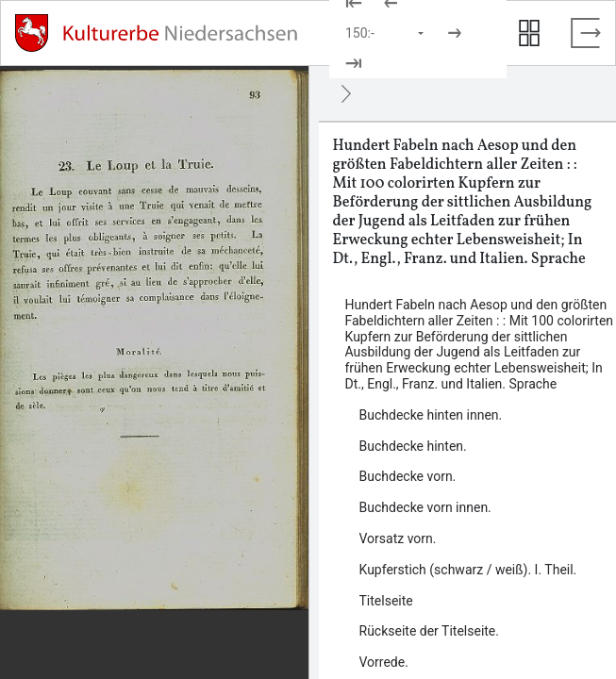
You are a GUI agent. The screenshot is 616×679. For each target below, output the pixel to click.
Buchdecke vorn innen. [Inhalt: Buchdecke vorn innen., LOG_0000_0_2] (425, 507)
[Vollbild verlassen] (586, 33)
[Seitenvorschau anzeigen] (529, 33)
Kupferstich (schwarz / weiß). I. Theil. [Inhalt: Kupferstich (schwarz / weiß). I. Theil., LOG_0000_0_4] (468, 570)
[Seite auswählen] (386, 33)
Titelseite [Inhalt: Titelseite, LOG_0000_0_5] (386, 601)
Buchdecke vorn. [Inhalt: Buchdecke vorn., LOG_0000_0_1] (408, 476)
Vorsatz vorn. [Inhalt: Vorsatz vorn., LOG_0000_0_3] (398, 538)
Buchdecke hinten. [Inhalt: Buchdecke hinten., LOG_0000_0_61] (413, 446)
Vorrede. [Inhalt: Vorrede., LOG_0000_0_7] (384, 662)
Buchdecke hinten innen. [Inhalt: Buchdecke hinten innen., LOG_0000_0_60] (431, 415)
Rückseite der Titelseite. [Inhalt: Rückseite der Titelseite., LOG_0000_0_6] (429, 631)
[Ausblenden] (346, 93)
